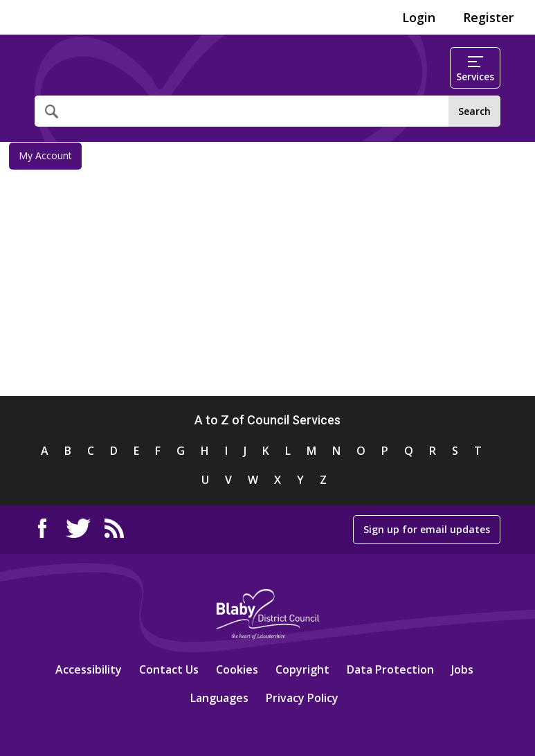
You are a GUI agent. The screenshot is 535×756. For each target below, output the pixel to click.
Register (488, 17)
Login (419, 17)
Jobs (462, 669)
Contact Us (169, 669)
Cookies (237, 669)
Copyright (302, 669)
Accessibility (89, 669)
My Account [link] (45, 155)
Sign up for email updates (427, 529)
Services (475, 70)
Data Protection (390, 669)
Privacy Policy (302, 698)
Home (88, 68)
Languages (219, 698)
